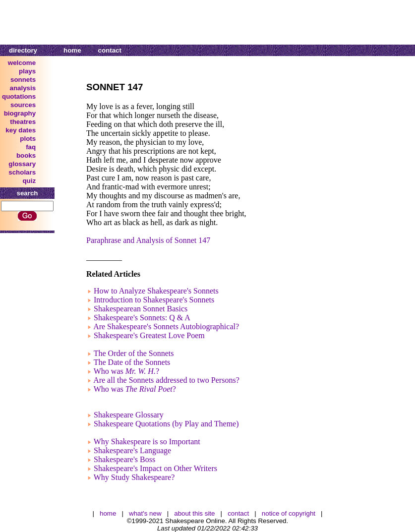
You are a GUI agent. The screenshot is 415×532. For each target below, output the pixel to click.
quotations (19, 96)
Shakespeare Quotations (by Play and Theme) (166, 424)
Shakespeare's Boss (124, 459)
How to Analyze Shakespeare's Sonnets (156, 291)
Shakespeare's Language (132, 450)
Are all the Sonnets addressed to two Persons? (166, 380)
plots (28, 139)
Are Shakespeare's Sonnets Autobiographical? (166, 326)
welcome (22, 63)
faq (31, 147)
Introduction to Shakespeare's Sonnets (154, 300)
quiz (29, 181)
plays (27, 71)
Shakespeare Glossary (129, 415)
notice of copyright (289, 513)
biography (20, 113)
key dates (21, 130)
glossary (22, 164)
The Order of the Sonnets (134, 353)
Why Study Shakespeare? (134, 477)
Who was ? (126, 371)
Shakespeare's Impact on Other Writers (155, 468)
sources (23, 105)
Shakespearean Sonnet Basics (141, 309)
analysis (23, 88)
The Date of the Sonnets (132, 362)
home (72, 50)
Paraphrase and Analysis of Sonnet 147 (148, 240)
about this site (194, 513)
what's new (145, 513)
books (26, 155)
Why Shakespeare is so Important (147, 442)
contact (110, 50)
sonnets (23, 80)
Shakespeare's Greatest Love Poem (149, 335)
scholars (22, 172)
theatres (23, 122)
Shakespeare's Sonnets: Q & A (142, 318)
